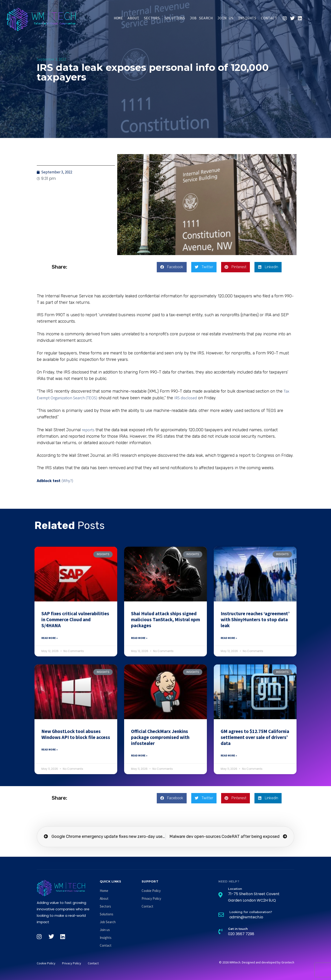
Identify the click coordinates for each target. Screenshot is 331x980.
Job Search (201, 18)
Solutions (175, 18)
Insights (247, 18)
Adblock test (49, 481)
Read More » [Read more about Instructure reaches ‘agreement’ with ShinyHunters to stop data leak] (229, 638)
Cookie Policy (151, 891)
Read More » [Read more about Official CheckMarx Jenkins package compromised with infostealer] (139, 755)
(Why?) (67, 481)
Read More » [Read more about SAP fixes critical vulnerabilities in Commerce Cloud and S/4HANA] (50, 638)
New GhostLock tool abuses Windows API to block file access (76, 734)
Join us (225, 18)
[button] (172, 267)
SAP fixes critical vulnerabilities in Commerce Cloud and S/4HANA (75, 620)
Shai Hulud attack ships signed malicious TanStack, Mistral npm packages (165, 620)
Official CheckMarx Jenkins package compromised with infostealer (160, 737)
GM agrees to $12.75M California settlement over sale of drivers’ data (255, 737)
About (133, 18)
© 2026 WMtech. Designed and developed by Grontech (257, 962)
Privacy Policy (151, 898)
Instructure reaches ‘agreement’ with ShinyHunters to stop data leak (255, 620)
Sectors (152, 18)
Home (118, 18)
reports (88, 430)
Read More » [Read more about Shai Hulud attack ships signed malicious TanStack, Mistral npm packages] (139, 638)
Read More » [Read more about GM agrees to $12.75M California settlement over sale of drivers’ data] (229, 755)
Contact (269, 18)
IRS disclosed (186, 398)
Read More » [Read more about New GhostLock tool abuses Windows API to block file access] (50, 749)
